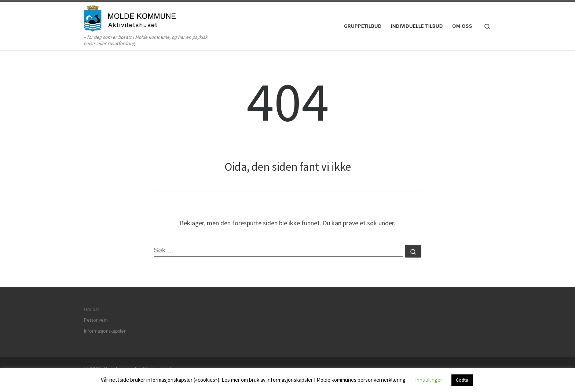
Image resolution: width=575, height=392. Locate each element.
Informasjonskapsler (105, 331)
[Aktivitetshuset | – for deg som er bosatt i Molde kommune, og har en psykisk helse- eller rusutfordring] (130, 17)
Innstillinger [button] (429, 380)
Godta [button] (462, 380)
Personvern (96, 320)
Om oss (91, 309)
